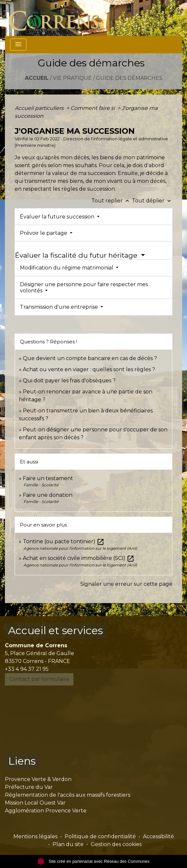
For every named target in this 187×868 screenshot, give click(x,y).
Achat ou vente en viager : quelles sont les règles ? (89, 369)
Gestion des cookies (116, 844)
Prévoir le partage (44, 233)
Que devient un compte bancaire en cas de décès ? (90, 358)
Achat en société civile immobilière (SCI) (79, 558)
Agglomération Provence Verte (46, 811)
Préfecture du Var (29, 787)
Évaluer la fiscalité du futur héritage (77, 255)
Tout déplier (152, 201)
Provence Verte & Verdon (38, 779)
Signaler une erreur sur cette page (126, 584)
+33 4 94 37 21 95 (27, 669)
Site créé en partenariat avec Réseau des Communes (93, 861)
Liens (22, 761)
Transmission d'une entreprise (60, 307)
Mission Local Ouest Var (35, 803)
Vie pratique (72, 78)
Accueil (37, 78)
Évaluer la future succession (58, 217)
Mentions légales (35, 836)
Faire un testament (48, 478)
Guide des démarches (129, 78)
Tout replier (112, 201)
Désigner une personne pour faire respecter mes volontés (84, 287)
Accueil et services (55, 630)
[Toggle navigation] (18, 45)
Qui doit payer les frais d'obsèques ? (69, 381)
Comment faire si (93, 108)
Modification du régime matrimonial (67, 268)
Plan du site (68, 844)
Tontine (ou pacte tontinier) (64, 541)
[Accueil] (58, 18)
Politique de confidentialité (100, 836)
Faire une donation (48, 495)
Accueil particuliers (40, 108)
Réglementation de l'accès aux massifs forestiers (68, 795)
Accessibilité (158, 836)
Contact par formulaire (39, 679)
